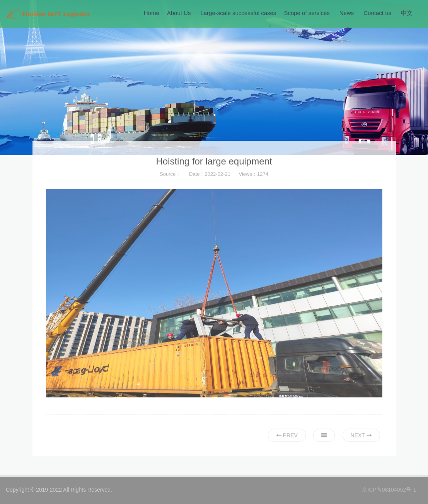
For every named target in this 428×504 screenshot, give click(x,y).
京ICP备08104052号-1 (389, 490)
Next (361, 436)
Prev (287, 436)
